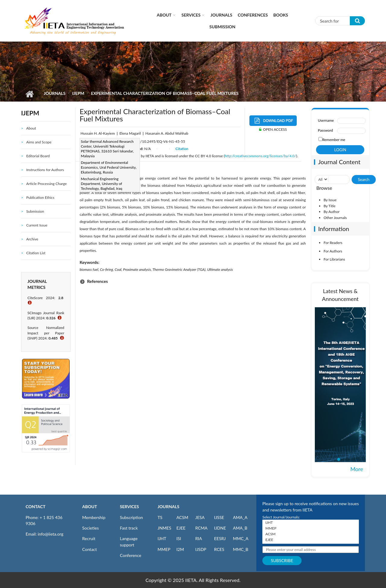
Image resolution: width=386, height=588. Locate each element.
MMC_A (241, 538)
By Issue (330, 200)
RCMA (202, 528)
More (357, 469)
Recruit (89, 538)
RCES (219, 549)
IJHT (162, 538)
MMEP (164, 549)
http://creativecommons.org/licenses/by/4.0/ (260, 156)
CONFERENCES (253, 15)
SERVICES (130, 507)
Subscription (131, 517)
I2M (180, 549)
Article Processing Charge (46, 184)
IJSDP (201, 549)
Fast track (129, 528)
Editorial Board (38, 156)
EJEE (181, 528)
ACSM (182, 517)
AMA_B (240, 528)
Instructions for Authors (45, 170)
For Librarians (334, 259)
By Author (332, 212)
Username (326, 120)
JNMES (165, 528)
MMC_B (241, 549)
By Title (330, 206)
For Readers (333, 243)
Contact (90, 549)
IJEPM (78, 93)
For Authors (333, 251)
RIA (199, 538)
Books (281, 15)
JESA (200, 517)
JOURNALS (169, 507)
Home (29, 94)
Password (325, 130)
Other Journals (335, 218)
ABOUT (90, 507)
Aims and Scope (39, 142)
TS (160, 517)
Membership (94, 517)
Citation (182, 149)
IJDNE (220, 528)
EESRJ (220, 538)
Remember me (334, 140)
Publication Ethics (40, 197)
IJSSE (219, 517)
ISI (179, 538)
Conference (131, 555)
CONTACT (36, 507)
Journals (221, 15)
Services (191, 15)
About (164, 15)
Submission (222, 27)
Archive (32, 239)
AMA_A (240, 517)
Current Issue (37, 225)
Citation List (36, 253)
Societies (91, 528)
